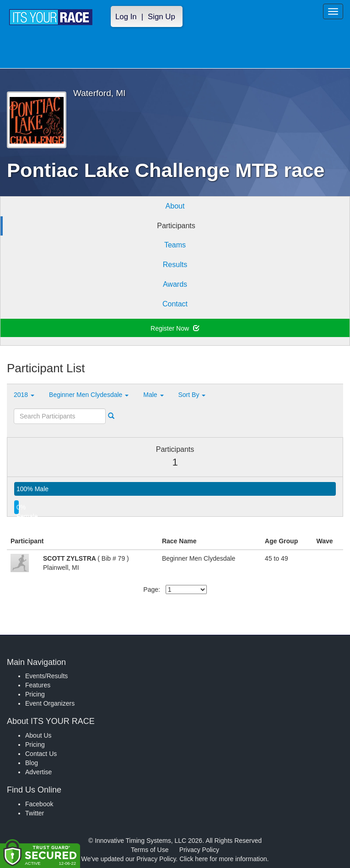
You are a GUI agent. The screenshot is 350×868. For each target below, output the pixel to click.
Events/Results (46, 676)
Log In (126, 17)
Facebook (39, 804)
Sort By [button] (192, 395)
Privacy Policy (199, 850)
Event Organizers (50, 703)
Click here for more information (223, 859)
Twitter (35, 813)
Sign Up (162, 17)
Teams (175, 245)
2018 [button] (24, 395)
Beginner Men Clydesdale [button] (89, 395)
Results (175, 265)
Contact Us (41, 754)
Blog (32, 763)
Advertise (38, 772)
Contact (175, 304)
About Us (38, 735)
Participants (176, 226)
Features (38, 685)
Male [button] (153, 395)
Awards (175, 284)
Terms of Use (150, 850)
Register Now (175, 328)
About (175, 206)
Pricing (35, 694)
